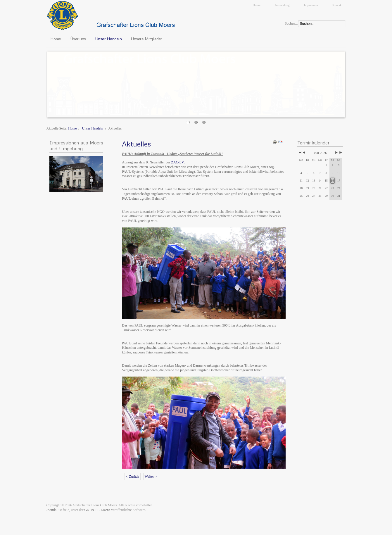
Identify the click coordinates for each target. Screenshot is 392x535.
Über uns (78, 39)
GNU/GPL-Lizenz (97, 510)
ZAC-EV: (178, 162)
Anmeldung (282, 5)
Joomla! (52, 510)
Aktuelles (136, 144)
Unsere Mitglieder (146, 39)
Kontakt (337, 5)
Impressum (311, 5)
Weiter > (151, 477)
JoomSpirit (196, 529)
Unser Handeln (108, 39)
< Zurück (132, 477)
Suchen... (291, 23)
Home (256, 5)
